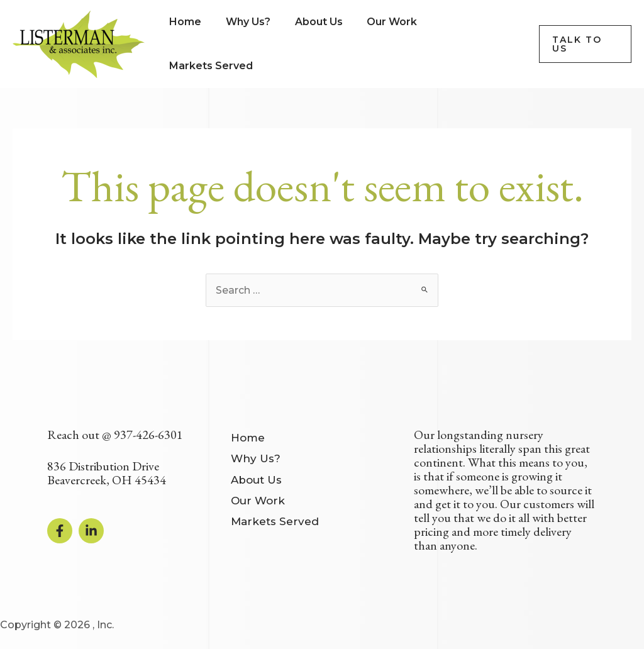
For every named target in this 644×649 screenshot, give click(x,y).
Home (248, 436)
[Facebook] (60, 530)
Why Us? (256, 457)
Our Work (258, 496)
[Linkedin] (91, 530)
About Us (256, 477)
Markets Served (275, 516)
